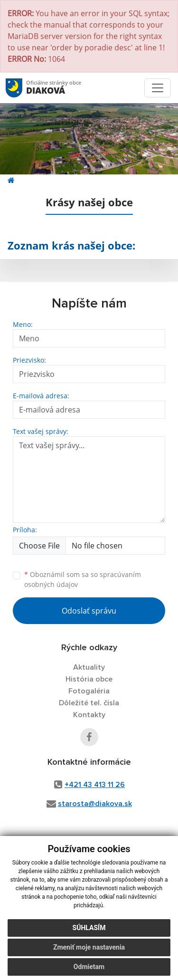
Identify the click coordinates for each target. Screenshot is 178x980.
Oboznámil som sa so (83, 579)
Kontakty (89, 715)
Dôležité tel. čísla (89, 703)
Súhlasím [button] (89, 928)
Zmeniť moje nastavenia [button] (89, 947)
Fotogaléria (89, 691)
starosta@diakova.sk (95, 804)
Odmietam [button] (89, 967)
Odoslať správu (89, 611)
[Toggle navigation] (158, 88)
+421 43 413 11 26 (95, 785)
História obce (89, 679)
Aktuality (89, 667)
